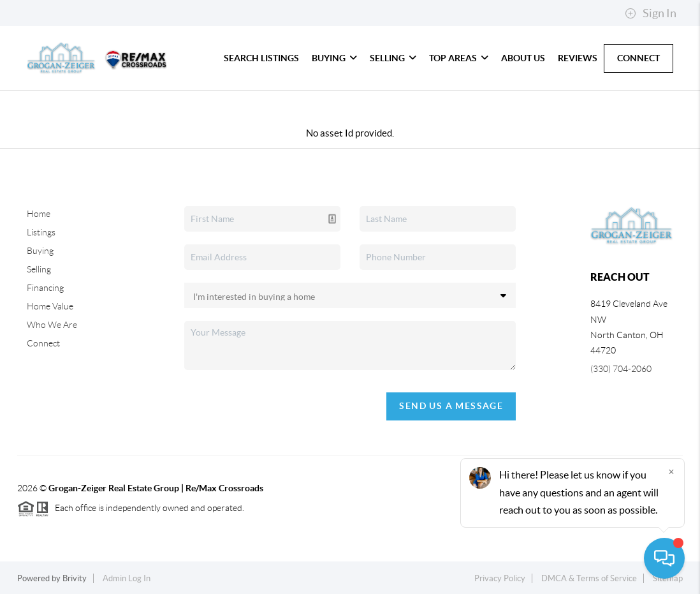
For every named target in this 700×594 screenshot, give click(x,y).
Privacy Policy (500, 578)
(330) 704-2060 (621, 369)
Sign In (651, 13)
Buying (334, 58)
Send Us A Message (451, 406)
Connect (638, 58)
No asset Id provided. (350, 133)
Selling (393, 58)
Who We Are (52, 325)
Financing (45, 288)
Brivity (75, 578)
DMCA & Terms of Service (589, 578)
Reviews (578, 58)
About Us (523, 58)
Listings (41, 232)
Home (39, 214)
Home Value (50, 306)
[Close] (671, 471)
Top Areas (459, 58)
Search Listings (261, 58)
